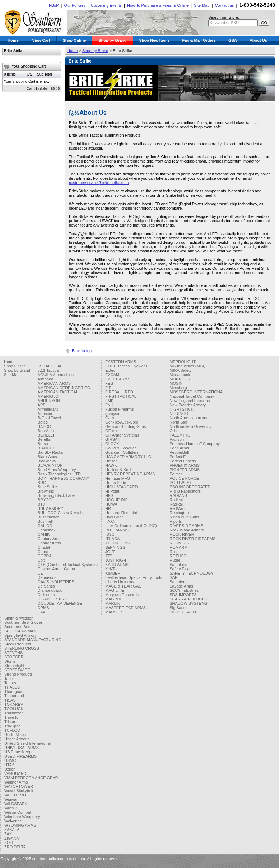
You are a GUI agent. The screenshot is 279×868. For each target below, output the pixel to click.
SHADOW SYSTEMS (188, 603)
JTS (109, 556)
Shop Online (75, 40)
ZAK (8, 834)
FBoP (54, 5)
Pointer (176, 474)
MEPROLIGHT (183, 362)
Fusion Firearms (119, 409)
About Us (258, 40)
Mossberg (178, 388)
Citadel (44, 547)
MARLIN (113, 603)
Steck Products (18, 644)
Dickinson (46, 595)
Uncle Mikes (15, 735)
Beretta (44, 439)
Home (13, 40)
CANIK (44, 534)
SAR (174, 577)
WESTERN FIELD (20, 795)
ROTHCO (178, 556)
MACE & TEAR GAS (123, 586)
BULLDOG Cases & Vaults (61, 513)
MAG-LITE (115, 590)
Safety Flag (180, 569)
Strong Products (18, 674)
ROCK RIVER (182, 534)
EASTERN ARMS (121, 362)
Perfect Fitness (183, 461)
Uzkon (10, 769)
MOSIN (176, 383)
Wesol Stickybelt (19, 791)
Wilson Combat (18, 812)
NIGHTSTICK (182, 409)
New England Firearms (190, 401)
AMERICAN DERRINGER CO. (65, 388)
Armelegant (48, 409)
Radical (176, 500)
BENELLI (46, 435)
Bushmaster (48, 517)
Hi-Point (112, 491)
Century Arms (50, 539)
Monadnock (180, 375)
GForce (112, 431)
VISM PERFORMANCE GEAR (31, 778)
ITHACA (112, 539)
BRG (42, 483)
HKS (109, 495)
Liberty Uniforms (120, 582)
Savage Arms (181, 586)
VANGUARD (15, 773)
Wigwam (12, 799)
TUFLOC (12, 730)
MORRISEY (180, 379)
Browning (46, 491)
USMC (10, 760)
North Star (178, 422)
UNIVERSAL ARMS (22, 748)
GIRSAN (113, 439)
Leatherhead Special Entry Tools (134, 577)
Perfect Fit (178, 457)
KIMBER (113, 573)
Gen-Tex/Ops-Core (122, 422)
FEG (109, 383)
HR (108, 508)
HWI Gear (114, 517)
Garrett (111, 418)
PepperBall (179, 452)
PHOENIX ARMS (185, 465)
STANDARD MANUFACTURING (33, 640)
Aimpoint (45, 379)
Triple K (11, 717)
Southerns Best (18, 627)
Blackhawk (47, 461)
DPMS (43, 608)
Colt (41, 560)
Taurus (10, 683)
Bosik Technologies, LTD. (60, 474)
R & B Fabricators (185, 491)
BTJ (41, 504)
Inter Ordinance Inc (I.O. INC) (131, 526)
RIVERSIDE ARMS (186, 526)
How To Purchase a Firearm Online (158, 5)
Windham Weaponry (22, 817)
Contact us (225, 5)
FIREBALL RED (119, 392)
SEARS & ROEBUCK (188, 599)
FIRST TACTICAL (121, 396)
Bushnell (45, 521)
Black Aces (47, 457)
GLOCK (112, 444)
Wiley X (11, 808)
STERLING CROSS (22, 648)
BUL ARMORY (51, 508)
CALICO (45, 526)
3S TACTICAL (50, 366)
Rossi (175, 552)
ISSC (110, 534)
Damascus (47, 577)
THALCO (12, 687)
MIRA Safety (180, 370)
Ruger (175, 560)
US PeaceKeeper (20, 752)
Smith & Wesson (19, 618)
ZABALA (12, 830)
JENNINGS (115, 547)
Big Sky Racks (50, 452)
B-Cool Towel (49, 418)
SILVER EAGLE (183, 612)
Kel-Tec (112, 569)
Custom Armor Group (56, 569)
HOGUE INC (116, 500)
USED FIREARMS (20, 756)
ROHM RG (179, 543)
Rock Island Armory (187, 530)
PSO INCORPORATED (190, 487)
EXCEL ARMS (118, 379)
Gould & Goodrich (121, 448)
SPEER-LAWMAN (20, 631)
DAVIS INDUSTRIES (56, 582)
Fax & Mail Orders (199, 40)
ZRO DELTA (15, 847)
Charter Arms (49, 543)
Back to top (82, 351)
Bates (43, 422)
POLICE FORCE (184, 478)
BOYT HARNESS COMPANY (64, 478)
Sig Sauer (178, 608)
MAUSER (114, 612)
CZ (40, 573)
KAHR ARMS (117, 565)
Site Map (202, 5)
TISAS (10, 700)
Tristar (10, 722)
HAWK (111, 465)
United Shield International (27, 743)
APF (41, 405)
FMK (109, 401)
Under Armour (17, 739)
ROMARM (178, 547)
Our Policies (75, 5)
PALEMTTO (180, 435)
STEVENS (13, 653)
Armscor (45, 414)
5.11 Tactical (49, 370)
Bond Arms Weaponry (57, 470)
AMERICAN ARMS (54, 383)
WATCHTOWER (19, 786)
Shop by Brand (112, 40)
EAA (42, 612)
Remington (179, 513)
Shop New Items (155, 40)
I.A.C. (110, 521)
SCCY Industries (184, 590)
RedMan (177, 508)
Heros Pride (116, 483)
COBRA (45, 556)
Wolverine (13, 821)
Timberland (14, 696)
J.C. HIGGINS (118, 543)
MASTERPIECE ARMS (125, 608)
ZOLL (9, 842)
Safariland (178, 565)
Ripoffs (176, 521)
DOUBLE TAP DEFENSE (60, 603)
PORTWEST (181, 483)
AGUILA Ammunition (56, 375)
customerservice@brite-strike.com (99, 183)
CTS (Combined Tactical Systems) (68, 565)
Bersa (43, 444)
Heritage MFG (118, 478)
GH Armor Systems (122, 435)
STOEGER (14, 657)
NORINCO (179, 414)
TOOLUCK (14, 709)
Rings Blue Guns (184, 517)
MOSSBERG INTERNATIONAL (197, 392)
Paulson (177, 439)
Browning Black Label (57, 495)
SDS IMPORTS (183, 595)
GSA (233, 40)
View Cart (41, 40)
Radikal (176, 504)
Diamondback (50, 590)
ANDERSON (49, 401)
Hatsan (111, 461)
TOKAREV (14, 704)
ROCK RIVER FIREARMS (192, 539)
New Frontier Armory (188, 405)
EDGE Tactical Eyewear (126, 366)
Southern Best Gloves (24, 622)
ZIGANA (12, 838)
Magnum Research (122, 595)
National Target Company (192, 396)
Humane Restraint (121, 513)
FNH (109, 405)
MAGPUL (113, 599)
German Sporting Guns (125, 426)
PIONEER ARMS (185, 470)
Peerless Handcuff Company (195, 444)
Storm (10, 661)
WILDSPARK (16, 804)
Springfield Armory (20, 635)
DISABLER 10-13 (53, 599)
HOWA (111, 504)
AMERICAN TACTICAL (58, 392)
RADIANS (178, 495)
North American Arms (188, 418)
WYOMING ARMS (20, 825)
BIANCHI (46, 448)
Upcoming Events (106, 5)
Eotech (111, 370)
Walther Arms (16, 782)
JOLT (110, 552)
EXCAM (112, 375)
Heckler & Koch (119, 470)
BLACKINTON (50, 465)
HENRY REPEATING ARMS (130, 474)
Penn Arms (179, 448)
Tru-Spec (12, 726)
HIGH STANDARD (121, 487)
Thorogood (14, 691)
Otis (173, 431)
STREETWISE (17, 670)
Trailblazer (13, 713)
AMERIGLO (48, 396)
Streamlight (14, 666)
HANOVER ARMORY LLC (128, 457)
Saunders (178, 582)
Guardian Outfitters (122, 452)
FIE (108, 388)
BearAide (46, 431)
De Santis (46, 586)
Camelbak (47, 530)
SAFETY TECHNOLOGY (191, 573)
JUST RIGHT (117, 560)
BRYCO (45, 500)
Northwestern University (190, 426)
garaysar (113, 414)
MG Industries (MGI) (187, 366)
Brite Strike (47, 487)
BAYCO (45, 426)
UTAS (10, 765)
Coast (43, 552)
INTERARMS (117, 530)
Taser (9, 679)
